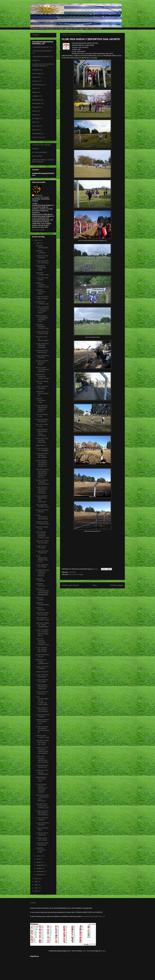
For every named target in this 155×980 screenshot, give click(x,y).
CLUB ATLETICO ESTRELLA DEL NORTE (42, 455)
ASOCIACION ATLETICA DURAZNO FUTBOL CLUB (42, 535)
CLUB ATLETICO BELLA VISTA (42, 298)
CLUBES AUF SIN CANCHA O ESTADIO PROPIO (43, 65)
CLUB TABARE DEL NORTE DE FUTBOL (41, 650)
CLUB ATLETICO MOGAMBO (42, 676)
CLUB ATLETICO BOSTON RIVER (42, 363)
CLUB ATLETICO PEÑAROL (42, 257)
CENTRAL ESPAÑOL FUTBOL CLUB (42, 327)
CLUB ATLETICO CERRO (42, 279)
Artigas (35, 60)
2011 (36, 240)
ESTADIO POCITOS (40, 585)
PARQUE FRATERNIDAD (42, 604)
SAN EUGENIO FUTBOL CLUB (42, 619)
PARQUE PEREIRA (40, 580)
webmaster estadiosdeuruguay (42, 196)
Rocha (34, 115)
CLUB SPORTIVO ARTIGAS (42, 824)
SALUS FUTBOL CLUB (42, 425)
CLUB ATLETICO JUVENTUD (42, 552)
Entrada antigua (117, 585)
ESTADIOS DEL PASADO (41, 145)
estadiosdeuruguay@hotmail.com (94, 916)
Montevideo (36, 103)
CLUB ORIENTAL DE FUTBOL (42, 566)
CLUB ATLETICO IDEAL (42, 829)
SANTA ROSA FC (42, 672)
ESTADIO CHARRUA (41, 252)
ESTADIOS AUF (38, 85)
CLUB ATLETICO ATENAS (42, 511)
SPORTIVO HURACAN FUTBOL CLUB (42, 377)
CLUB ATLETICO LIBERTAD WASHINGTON (42, 482)
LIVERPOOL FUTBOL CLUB (42, 303)
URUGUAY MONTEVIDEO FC (42, 394)
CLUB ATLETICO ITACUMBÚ (42, 681)
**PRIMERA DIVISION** (41, 47)
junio (38, 859)
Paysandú (36, 107)
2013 (36, 882)
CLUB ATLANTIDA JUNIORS (43, 716)
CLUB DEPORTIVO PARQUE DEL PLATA (42, 559)
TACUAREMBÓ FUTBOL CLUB (42, 506)
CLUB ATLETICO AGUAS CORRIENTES (42, 772)
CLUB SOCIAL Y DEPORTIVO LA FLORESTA (42, 710)
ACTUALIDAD (37, 156)
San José (35, 126)
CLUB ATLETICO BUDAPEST (42, 844)
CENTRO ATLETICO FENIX (41, 292)
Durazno (35, 81)
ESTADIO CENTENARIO (42, 247)
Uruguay (33, 903)
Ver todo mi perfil (38, 230)
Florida (35, 92)
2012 (36, 879)
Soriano (35, 130)
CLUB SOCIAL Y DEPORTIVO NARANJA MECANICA (42, 490)
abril (38, 243)
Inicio (94, 585)
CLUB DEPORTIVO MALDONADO (42, 517)
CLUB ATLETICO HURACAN (42, 693)
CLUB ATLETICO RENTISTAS (42, 352)
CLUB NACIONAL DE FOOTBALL (42, 262)
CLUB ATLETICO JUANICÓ (42, 819)
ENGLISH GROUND (40, 609)
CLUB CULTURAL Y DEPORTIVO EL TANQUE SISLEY (42, 310)
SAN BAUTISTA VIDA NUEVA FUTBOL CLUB (42, 806)
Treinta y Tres (37, 137)
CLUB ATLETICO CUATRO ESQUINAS (42, 440)
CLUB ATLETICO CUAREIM (42, 668)
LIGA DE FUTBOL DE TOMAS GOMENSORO (42, 625)
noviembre (40, 871)
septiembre (41, 865)
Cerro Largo (36, 73)
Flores (34, 88)
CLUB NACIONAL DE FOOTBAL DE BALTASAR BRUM (42, 633)
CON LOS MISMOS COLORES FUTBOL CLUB (42, 642)
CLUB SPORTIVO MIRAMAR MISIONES (42, 346)
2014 (36, 885)
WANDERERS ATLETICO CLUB (41, 779)
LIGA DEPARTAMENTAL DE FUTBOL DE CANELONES (42, 701)
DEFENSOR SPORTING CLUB (41, 268)
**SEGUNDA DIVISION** (41, 57)
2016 (36, 888)
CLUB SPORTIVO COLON (42, 656)
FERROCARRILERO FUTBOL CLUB (42, 722)
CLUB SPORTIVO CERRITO (42, 357)
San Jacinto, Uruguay (76, 574)
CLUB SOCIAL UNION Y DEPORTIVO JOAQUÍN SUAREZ (42, 788)
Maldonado (36, 100)
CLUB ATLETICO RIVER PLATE (42, 333)
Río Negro (36, 119)
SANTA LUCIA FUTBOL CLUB (42, 736)
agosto (39, 862)
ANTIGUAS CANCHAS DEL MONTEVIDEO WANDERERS (42, 592)
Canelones (72, 572)
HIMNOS (35, 149)
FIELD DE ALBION (40, 599)
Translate (35, 35)
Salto (34, 122)
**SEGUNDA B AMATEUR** (42, 51)
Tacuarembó (36, 134)
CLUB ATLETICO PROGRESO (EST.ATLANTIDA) (43, 730)
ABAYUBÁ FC (41, 445)
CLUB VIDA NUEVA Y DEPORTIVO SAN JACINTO (42, 759)
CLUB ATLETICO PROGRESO (42, 420)
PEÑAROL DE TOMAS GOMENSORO (42, 662)
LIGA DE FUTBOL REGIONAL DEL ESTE (42, 742)
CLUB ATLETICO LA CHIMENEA (42, 449)
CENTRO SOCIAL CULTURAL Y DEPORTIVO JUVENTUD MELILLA (42, 473)
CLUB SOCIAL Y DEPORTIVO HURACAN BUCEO (42, 408)
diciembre (40, 875)
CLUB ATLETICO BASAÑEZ (42, 388)
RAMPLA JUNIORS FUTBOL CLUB (42, 285)
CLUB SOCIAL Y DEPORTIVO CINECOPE (42, 687)
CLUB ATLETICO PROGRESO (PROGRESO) (42, 813)
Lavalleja (35, 96)
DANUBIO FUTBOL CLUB (42, 274)
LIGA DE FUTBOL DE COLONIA (42, 542)
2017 (36, 891)
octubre (39, 868)
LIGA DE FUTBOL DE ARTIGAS (42, 614)
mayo (39, 856)
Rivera (34, 111)
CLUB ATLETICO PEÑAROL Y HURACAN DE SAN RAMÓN (42, 750)
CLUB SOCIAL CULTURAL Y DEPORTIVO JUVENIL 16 (42, 463)
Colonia (35, 77)
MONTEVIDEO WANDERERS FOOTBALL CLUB (42, 319)
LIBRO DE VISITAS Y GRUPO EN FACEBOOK (43, 161)
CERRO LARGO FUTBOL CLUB (42, 523)
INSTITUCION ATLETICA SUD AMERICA (42, 370)
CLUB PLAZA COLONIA (41, 547)
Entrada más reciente (70, 585)
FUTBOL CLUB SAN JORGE (41, 839)
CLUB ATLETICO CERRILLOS (42, 766)
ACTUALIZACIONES (40, 152)
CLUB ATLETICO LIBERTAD (42, 834)
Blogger (103, 951)
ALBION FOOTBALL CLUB (41, 401)
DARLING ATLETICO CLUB (41, 850)
